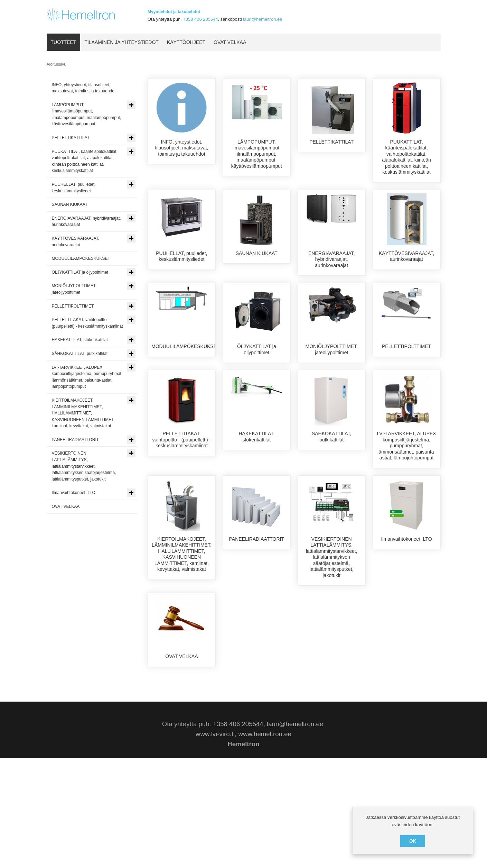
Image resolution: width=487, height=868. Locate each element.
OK (413, 841)
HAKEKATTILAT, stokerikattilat (256, 498)
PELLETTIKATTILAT (331, 142)
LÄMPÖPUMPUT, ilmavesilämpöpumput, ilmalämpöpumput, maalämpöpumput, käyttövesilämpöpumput (257, 154)
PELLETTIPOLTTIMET (406, 377)
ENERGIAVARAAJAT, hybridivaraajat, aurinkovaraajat (332, 266)
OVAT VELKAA (181, 730)
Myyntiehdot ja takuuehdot (174, 12)
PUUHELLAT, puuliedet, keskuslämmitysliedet (181, 263)
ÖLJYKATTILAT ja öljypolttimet (257, 380)
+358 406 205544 (200, 19)
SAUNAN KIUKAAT (257, 259)
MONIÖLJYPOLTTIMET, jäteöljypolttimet (331, 380)
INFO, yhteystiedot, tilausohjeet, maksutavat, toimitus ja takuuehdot (181, 148)
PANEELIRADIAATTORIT (257, 612)
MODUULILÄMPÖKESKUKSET (186, 377)
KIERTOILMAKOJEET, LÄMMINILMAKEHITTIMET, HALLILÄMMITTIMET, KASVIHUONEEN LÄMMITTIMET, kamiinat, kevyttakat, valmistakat (182, 628)
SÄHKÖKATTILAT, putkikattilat (332, 498)
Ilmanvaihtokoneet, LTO (406, 612)
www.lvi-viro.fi (215, 844)
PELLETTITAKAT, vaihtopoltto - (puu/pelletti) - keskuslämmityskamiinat (182, 501)
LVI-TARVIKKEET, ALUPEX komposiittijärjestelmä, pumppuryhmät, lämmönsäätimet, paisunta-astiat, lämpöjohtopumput (406, 507)
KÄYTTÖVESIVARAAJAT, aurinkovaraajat (407, 263)
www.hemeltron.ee (265, 844)
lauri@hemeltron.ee (263, 19)
